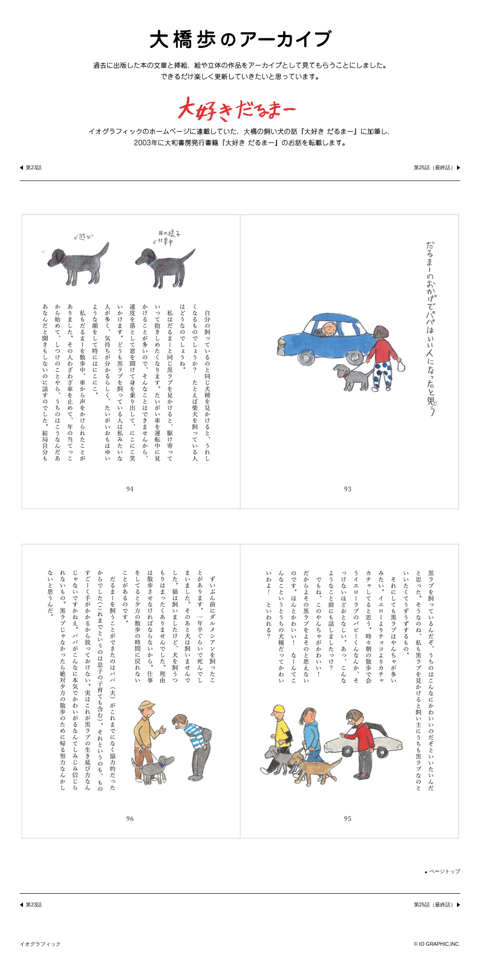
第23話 (34, 167)
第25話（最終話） (435, 167)
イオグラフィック (40, 944)
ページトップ (442, 871)
